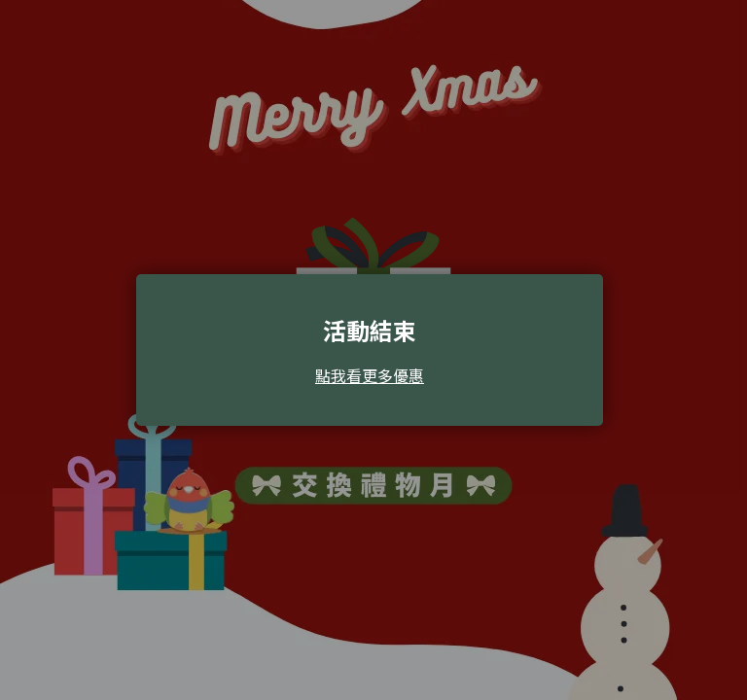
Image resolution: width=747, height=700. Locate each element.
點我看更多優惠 (370, 375)
